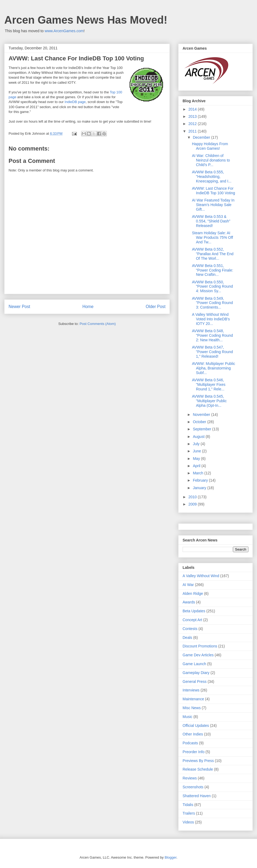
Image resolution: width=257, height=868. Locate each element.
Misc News (192, 708)
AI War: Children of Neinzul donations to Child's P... (211, 160)
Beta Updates (194, 611)
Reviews (190, 778)
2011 (193, 131)
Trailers (189, 813)
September (202, 429)
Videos (188, 822)
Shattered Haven (197, 796)
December (202, 137)
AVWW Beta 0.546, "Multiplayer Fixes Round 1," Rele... (209, 384)
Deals (187, 638)
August (199, 437)
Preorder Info (194, 752)
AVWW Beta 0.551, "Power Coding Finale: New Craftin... (213, 270)
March (199, 473)
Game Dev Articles (198, 655)
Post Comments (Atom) (98, 324)
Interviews (191, 690)
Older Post (156, 307)
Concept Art (192, 620)
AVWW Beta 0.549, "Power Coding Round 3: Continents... (212, 303)
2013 (193, 116)
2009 (193, 504)
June (197, 451)
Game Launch (194, 664)
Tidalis (188, 805)
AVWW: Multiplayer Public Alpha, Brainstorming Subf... (213, 368)
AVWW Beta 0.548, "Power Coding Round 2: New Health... (212, 335)
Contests (190, 629)
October (200, 422)
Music (188, 717)
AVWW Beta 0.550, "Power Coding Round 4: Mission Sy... (212, 287)
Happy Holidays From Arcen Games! (210, 146)
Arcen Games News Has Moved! (86, 20)
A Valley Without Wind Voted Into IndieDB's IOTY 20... (211, 319)
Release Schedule (198, 769)
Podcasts (190, 743)
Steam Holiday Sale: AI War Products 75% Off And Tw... (213, 237)
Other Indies (193, 734)
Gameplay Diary (196, 673)
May (197, 459)
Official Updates (196, 726)
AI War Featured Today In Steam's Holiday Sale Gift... (213, 205)
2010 (193, 497)
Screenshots (193, 787)
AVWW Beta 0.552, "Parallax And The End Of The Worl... (213, 254)
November (202, 415)
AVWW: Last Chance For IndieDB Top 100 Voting (213, 191)
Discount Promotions (200, 646)
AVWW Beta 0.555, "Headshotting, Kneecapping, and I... (212, 177)
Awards (189, 602)
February (201, 480)
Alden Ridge (193, 594)
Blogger (171, 857)
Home (88, 307)
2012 (193, 124)
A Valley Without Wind (201, 576)
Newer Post (19, 307)
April (197, 466)
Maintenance (193, 699)
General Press (194, 682)
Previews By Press (198, 761)
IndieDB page (75, 102)
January (200, 488)
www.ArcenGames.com (64, 31)
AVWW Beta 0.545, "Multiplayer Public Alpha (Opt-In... (209, 401)
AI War (188, 585)
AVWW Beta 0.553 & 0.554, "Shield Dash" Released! (211, 221)
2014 (193, 109)
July (197, 444)
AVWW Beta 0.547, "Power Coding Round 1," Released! (212, 352)
